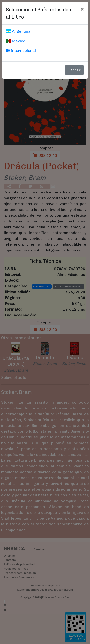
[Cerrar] (82, 9)
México (16, 41)
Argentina (18, 31)
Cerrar (74, 70)
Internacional (21, 51)
